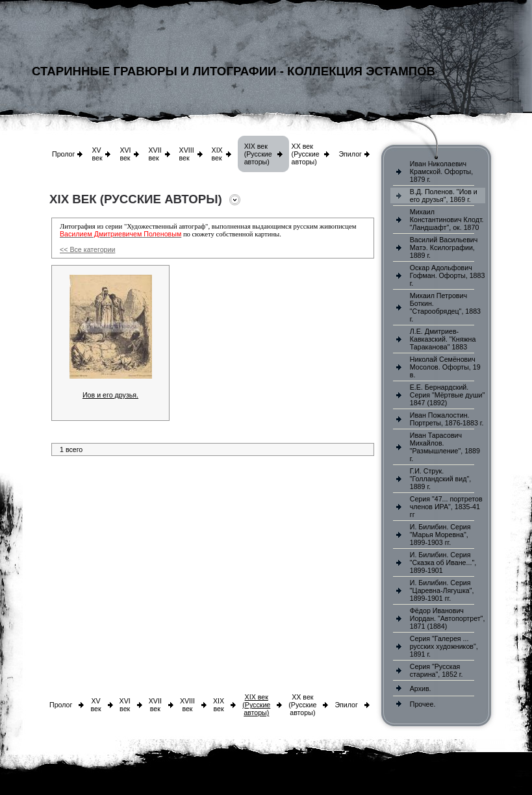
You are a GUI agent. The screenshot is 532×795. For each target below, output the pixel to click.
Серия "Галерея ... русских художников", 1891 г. (444, 646)
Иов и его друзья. (110, 395)
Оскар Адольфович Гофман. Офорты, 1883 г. (448, 275)
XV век (97, 154)
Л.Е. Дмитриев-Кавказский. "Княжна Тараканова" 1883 (443, 339)
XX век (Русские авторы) (306, 154)
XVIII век (187, 154)
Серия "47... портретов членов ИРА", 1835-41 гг (446, 507)
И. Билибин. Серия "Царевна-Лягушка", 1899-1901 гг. (442, 590)
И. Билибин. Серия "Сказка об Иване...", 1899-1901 (443, 562)
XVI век (125, 154)
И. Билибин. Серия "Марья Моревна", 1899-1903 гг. (440, 535)
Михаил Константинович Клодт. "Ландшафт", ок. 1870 (447, 220)
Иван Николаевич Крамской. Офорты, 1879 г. (441, 171)
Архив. (421, 688)
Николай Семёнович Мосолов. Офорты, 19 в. (445, 367)
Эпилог (350, 154)
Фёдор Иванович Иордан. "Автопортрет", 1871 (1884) (448, 618)
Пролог (63, 154)
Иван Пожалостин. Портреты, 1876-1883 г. (447, 419)
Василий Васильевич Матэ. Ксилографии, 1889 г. (444, 247)
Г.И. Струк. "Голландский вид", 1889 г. (440, 479)
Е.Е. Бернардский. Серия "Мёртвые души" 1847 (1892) (447, 395)
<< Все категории (87, 249)
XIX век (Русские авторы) (258, 154)
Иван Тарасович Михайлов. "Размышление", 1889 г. (445, 447)
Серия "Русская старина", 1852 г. (437, 670)
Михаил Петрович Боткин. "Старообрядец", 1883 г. (445, 307)
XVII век (155, 154)
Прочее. (423, 704)
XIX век (217, 154)
